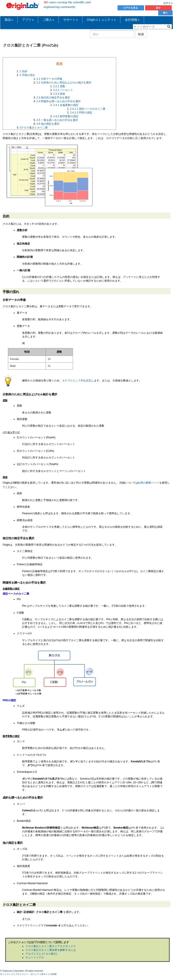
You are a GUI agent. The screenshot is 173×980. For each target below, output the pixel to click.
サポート (70, 20)
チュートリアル (35, 957)
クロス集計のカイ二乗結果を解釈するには (51, 950)
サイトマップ (7, 974)
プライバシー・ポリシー (27, 974)
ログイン (168, 3)
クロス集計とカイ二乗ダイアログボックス (51, 946)
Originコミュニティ (101, 20)
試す (158, 8)
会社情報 (132, 20)
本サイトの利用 (49, 974)
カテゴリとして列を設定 (77, 381)
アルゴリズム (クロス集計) (41, 954)
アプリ (28, 20)
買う (165, 13)
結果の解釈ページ (149, 483)
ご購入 (48, 20)
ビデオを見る (131, 8)
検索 (141, 34)
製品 (9, 20)
